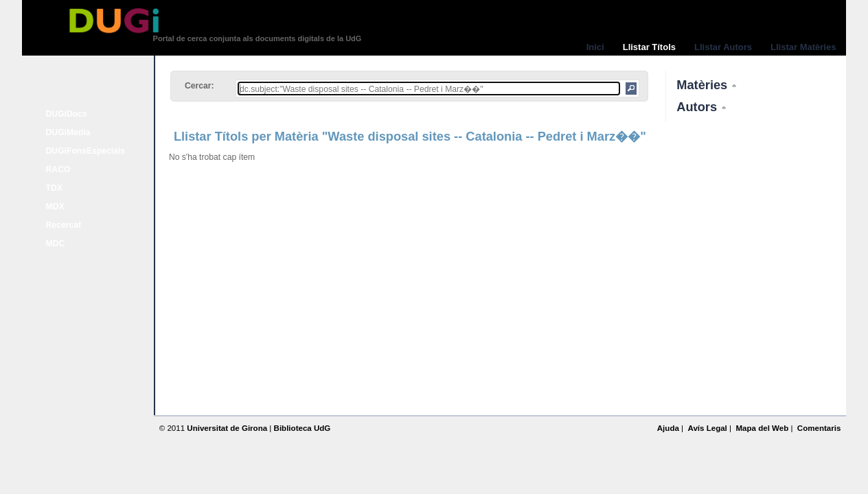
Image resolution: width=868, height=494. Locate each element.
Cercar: (199, 86)
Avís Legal (707, 428)
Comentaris (819, 428)
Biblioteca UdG (302, 428)
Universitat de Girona (227, 428)
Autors (698, 107)
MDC (56, 244)
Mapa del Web (762, 428)
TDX (54, 188)
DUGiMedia (68, 132)
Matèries (704, 85)
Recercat (64, 225)
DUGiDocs (67, 114)
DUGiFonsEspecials (86, 151)
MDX (55, 207)
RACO (58, 169)
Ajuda (668, 428)
